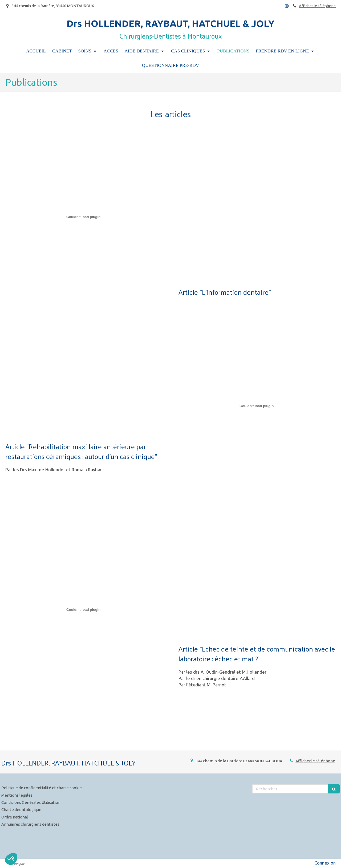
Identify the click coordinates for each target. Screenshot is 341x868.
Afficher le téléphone (317, 6)
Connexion (325, 863)
